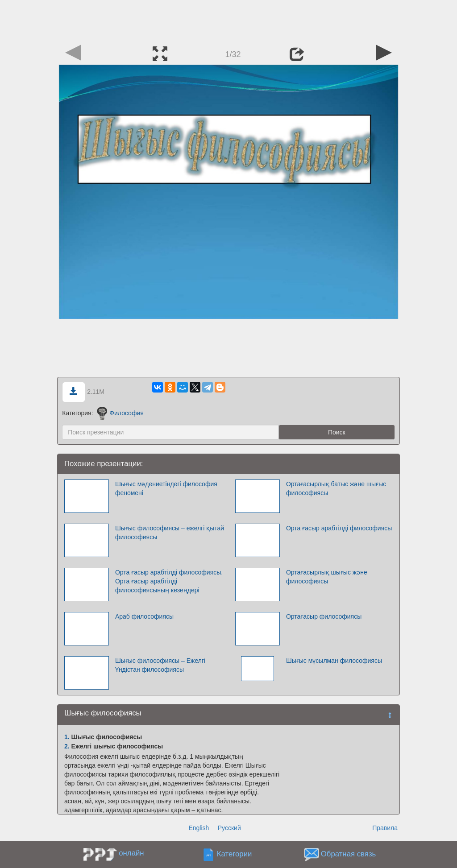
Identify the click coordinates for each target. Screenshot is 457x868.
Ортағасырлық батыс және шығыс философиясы (336, 488)
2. (67, 746)
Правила (385, 828)
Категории (235, 854)
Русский (229, 828)
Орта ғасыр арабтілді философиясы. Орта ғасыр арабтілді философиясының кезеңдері (169, 581)
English (199, 828)
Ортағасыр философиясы (324, 616)
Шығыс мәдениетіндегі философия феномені (166, 488)
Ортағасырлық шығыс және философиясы (327, 577)
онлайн (131, 853)
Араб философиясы (144, 616)
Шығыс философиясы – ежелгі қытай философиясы (170, 533)
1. (67, 737)
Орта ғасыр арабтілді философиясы (339, 528)
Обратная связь (349, 854)
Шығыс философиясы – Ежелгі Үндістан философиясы (160, 665)
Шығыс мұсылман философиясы (334, 661)
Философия (120, 413)
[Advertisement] (228, 20)
